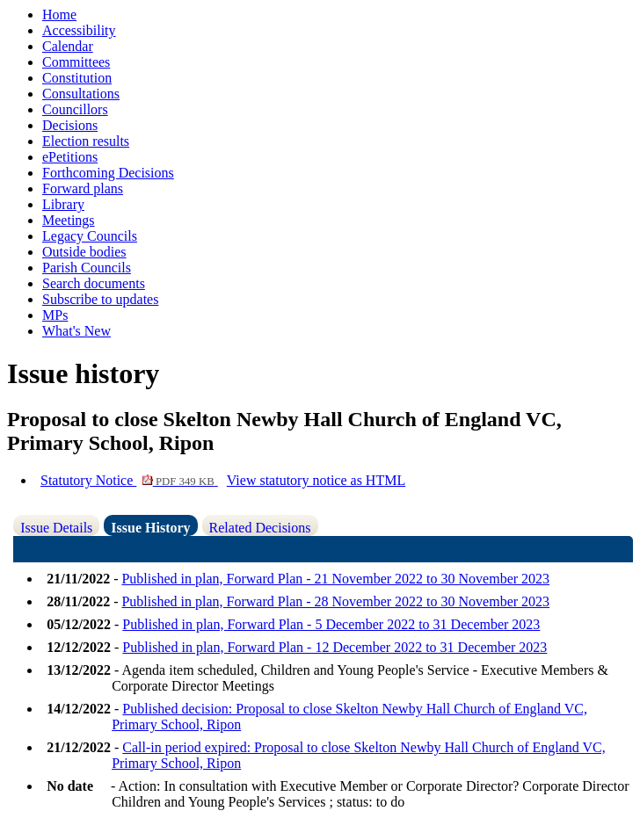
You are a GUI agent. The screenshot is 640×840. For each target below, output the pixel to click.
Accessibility (79, 30)
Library (63, 204)
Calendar (68, 46)
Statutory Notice (129, 480)
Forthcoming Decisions (108, 173)
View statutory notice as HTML (316, 480)
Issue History (150, 528)
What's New (76, 331)
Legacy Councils (90, 236)
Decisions (70, 125)
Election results (86, 141)
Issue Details (56, 528)
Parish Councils (87, 268)
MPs (55, 315)
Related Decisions (260, 528)
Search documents (94, 283)
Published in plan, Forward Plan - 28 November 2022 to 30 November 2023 (335, 601)
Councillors (75, 109)
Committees (76, 62)
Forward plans (83, 188)
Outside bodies (84, 252)
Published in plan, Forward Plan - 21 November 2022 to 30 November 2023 (335, 579)
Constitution (77, 78)
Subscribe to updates (100, 299)
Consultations (81, 94)
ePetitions (70, 157)
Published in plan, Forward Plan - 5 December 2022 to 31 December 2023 (331, 624)
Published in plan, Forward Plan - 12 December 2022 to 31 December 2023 (335, 647)
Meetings (69, 220)
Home (59, 14)
